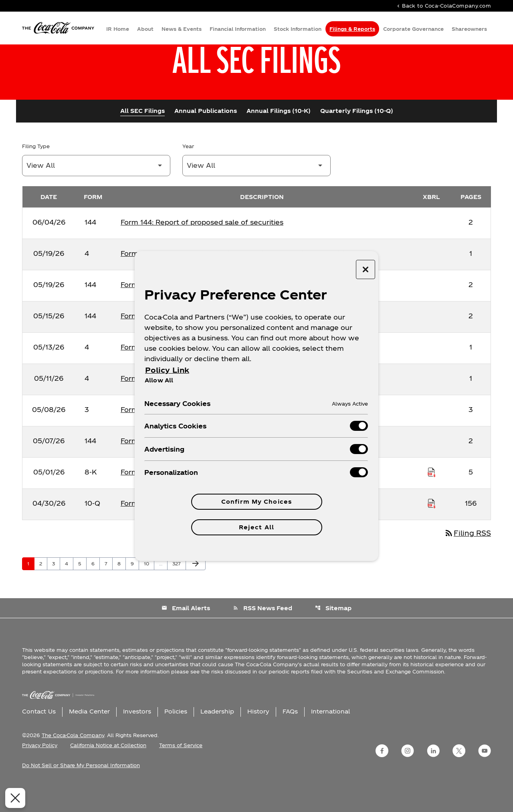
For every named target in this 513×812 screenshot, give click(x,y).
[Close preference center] (366, 269)
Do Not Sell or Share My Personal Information (81, 792)
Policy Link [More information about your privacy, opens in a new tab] (167, 370)
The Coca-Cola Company (73, 762)
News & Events (182, 30)
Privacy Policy (40, 772)
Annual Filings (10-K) (279, 137)
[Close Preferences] (13, 798)
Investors (137, 739)
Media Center (89, 739)
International (330, 739)
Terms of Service (181, 772)
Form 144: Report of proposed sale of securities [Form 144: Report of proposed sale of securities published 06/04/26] (202, 248)
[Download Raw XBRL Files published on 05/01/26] (432, 498)
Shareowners (469, 30)
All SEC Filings (142, 137)
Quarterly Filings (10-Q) (357, 137)
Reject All (256, 527)
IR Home (118, 30)
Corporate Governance (413, 30)
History (258, 739)
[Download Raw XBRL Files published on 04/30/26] (432, 530)
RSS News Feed (263, 635)
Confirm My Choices (256, 501)
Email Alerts (185, 635)
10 (149, 591)
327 (178, 591)
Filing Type (36, 173)
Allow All (159, 380)
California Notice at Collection (108, 772)
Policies (176, 739)
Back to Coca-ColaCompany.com (443, 6)
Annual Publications (206, 137)
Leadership (217, 739)
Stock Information (298, 30)
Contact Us (39, 739)
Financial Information (238, 30)
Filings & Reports (352, 30)
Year (188, 173)
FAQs (290, 739)
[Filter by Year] (256, 192)
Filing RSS (466, 560)
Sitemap (334, 635)
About (145, 30)
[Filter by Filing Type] (96, 192)
